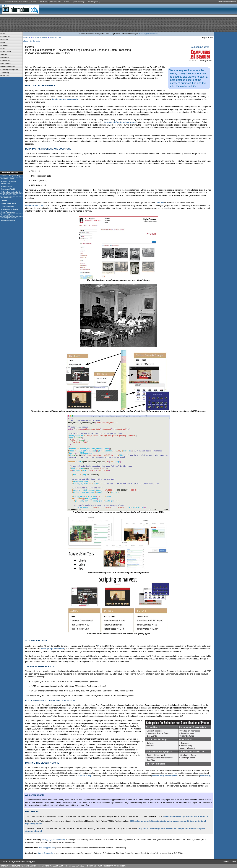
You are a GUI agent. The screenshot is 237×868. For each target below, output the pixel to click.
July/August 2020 (55, 37)
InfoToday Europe (7, 198)
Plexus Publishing (7, 206)
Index (31, 41)
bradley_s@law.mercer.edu (53, 840)
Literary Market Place (8, 203)
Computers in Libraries (40, 37)
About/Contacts (230, 862)
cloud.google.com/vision (53, 649)
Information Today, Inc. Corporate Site (16, 2)
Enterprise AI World (8, 189)
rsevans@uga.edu (47, 848)
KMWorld (34, 2)
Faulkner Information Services (11, 192)
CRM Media (44, 2)
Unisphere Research (8, 221)
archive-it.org (85, 776)
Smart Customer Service (9, 209)
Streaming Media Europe (9, 218)
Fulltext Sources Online (9, 195)
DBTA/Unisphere (93, 2)
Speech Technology (78, 2)
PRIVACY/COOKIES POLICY (227, 2)
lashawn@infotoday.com (148, 34)
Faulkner (67, 2)
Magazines (27, 37)
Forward (36, 41)
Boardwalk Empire (7, 179)
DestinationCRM (6, 186)
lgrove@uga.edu (45, 853)
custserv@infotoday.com (115, 866)
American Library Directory (10, 176)
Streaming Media (55, 2)
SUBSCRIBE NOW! (200, 47)
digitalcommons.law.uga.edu (64, 99)
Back (26, 41)
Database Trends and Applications (8, 183)
